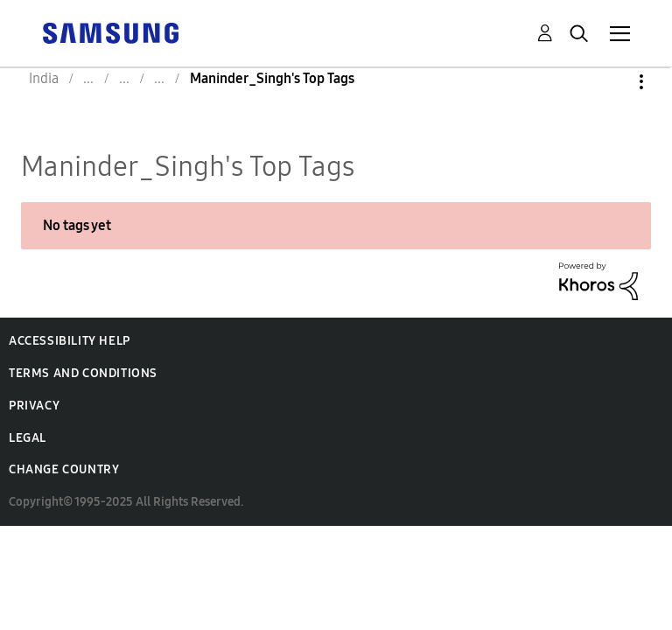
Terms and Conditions (83, 373)
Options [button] (612, 82)
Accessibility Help (70, 341)
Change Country (64, 469)
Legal (28, 438)
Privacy (34, 406)
